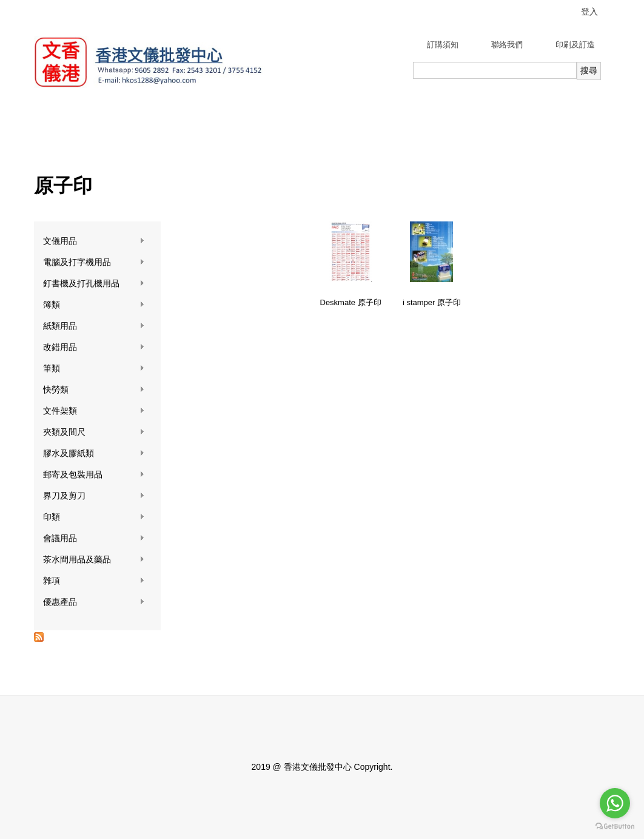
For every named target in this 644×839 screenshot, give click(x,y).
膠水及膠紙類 (94, 453)
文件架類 (94, 411)
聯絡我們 (507, 45)
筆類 (94, 369)
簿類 (94, 305)
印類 (94, 517)
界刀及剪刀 (94, 496)
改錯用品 (94, 347)
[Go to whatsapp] (615, 803)
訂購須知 (443, 45)
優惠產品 (94, 602)
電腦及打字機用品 (94, 262)
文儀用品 (94, 241)
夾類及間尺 (94, 432)
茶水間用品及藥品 (94, 560)
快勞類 (94, 390)
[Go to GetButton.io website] (615, 827)
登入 (589, 12)
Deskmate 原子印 (351, 302)
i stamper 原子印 (432, 302)
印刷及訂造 (575, 45)
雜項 (94, 581)
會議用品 (94, 538)
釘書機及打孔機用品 (94, 284)
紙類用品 (94, 326)
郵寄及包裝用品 (94, 475)
